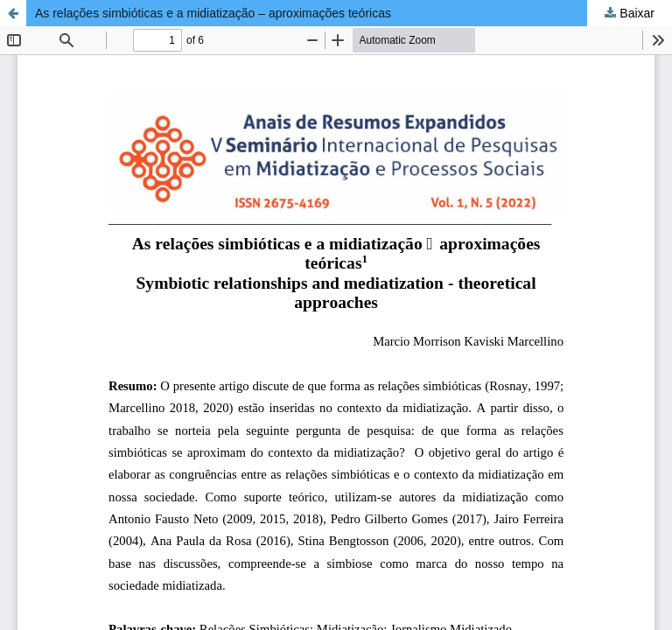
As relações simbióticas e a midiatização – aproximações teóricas (213, 13)
